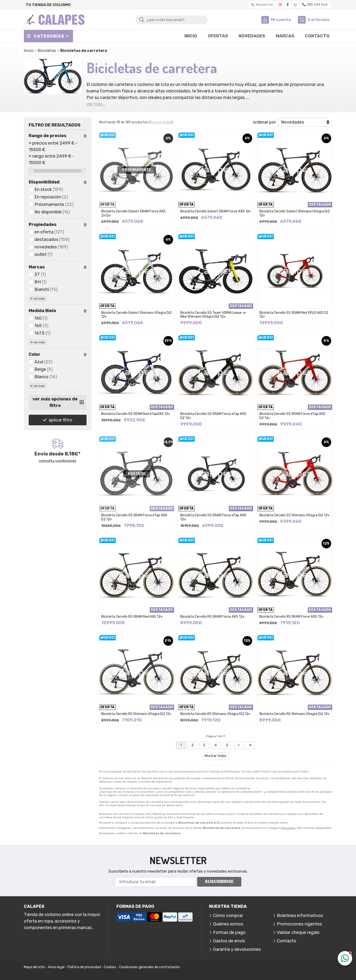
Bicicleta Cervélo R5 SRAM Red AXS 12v (132, 617)
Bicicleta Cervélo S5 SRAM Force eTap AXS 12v (213, 517)
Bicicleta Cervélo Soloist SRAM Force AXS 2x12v (133, 213)
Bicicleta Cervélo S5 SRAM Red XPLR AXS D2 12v (294, 315)
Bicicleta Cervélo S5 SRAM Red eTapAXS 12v (136, 414)
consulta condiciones (58, 461)
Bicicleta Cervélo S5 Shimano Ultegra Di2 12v (294, 515)
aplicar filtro (60, 420)
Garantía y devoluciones (237, 949)
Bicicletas (289, 828)
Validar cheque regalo (298, 932)
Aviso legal (56, 967)
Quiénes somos (228, 924)
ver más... (96, 104)
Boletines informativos (300, 916)
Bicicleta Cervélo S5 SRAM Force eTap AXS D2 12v (213, 416)
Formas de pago (229, 932)
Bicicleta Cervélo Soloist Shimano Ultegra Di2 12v (295, 213)
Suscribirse (219, 882)
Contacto (287, 941)
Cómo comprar (228, 916)
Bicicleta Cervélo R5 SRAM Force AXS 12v (212, 617)
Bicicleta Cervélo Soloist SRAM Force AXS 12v (216, 211)
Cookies (110, 967)
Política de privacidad (84, 967)
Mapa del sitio (34, 967)
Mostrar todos (161, 122)
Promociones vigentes (299, 924)
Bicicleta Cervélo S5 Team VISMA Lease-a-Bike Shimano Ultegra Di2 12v (214, 315)
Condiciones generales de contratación (149, 967)
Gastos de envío (229, 941)
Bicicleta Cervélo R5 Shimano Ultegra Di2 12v (136, 714)
